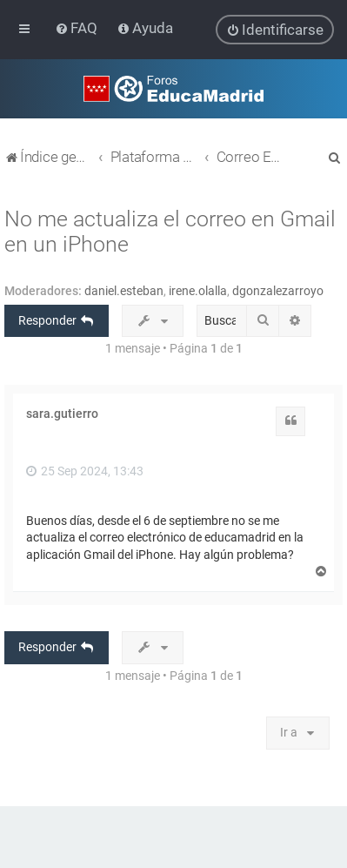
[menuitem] (78, 28)
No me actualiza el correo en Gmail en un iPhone (170, 231)
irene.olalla (198, 290)
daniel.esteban (124, 290)
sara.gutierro (62, 414)
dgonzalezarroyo (278, 290)
